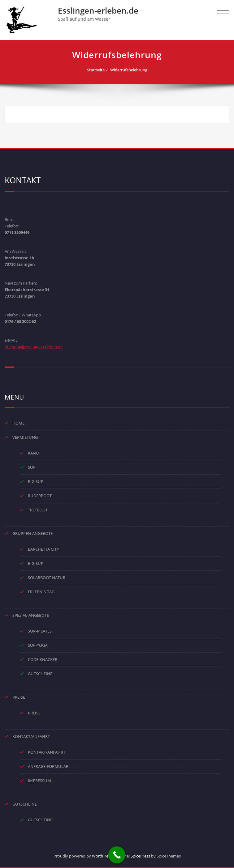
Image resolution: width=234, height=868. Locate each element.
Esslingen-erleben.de (98, 11)
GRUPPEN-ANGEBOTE (32, 533)
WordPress (102, 856)
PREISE (19, 697)
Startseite (96, 70)
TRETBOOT (38, 510)
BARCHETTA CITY (43, 549)
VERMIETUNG (25, 437)
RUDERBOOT (40, 496)
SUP (32, 467)
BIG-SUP (36, 481)
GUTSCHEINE (40, 674)
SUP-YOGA (38, 645)
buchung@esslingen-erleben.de (34, 347)
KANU (33, 453)
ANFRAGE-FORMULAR (48, 766)
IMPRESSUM (39, 781)
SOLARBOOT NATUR (47, 578)
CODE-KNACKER (43, 659)
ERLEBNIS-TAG (41, 592)
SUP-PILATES (40, 631)
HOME (18, 423)
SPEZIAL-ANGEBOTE (31, 615)
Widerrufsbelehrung (129, 70)
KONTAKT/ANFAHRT (31, 736)
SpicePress (140, 856)
